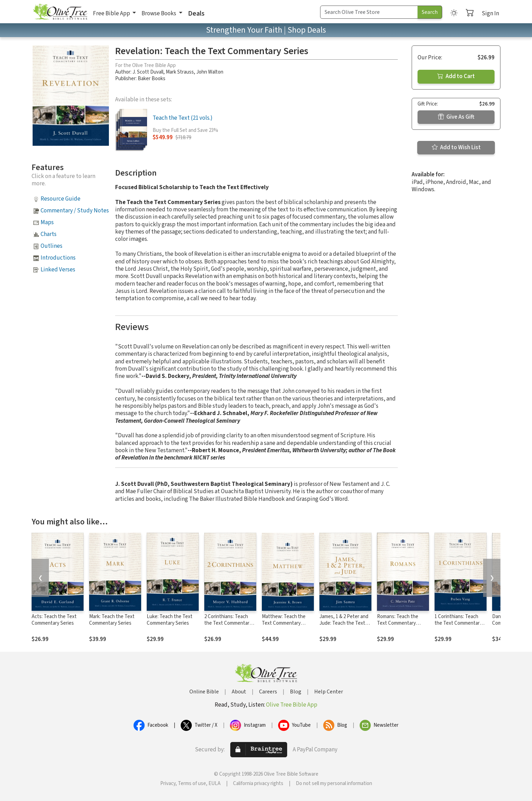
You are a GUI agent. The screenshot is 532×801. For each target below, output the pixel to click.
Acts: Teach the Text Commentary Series (54, 620)
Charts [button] (49, 234)
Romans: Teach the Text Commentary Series (398, 623)
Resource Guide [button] (61, 199)
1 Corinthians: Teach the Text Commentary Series (458, 623)
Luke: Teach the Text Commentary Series (170, 620)
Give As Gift (456, 117)
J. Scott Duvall (148, 72)
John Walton (210, 72)
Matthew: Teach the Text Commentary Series (284, 623)
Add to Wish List (456, 147)
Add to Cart (456, 76)
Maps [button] (47, 222)
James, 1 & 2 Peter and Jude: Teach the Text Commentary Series (344, 623)
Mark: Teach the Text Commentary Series (112, 620)
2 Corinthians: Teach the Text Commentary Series (228, 623)
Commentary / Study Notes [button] (75, 211)
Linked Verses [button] (58, 270)
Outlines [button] (52, 246)
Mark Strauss (180, 72)
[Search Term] (369, 12)
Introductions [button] (58, 258)
